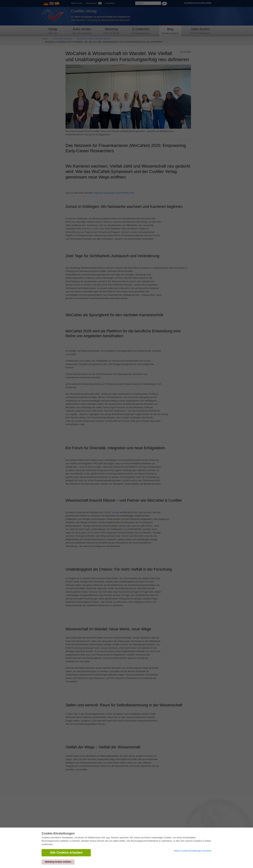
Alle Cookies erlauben (66, 853)
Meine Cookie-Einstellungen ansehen (193, 851)
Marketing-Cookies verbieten (58, 862)
